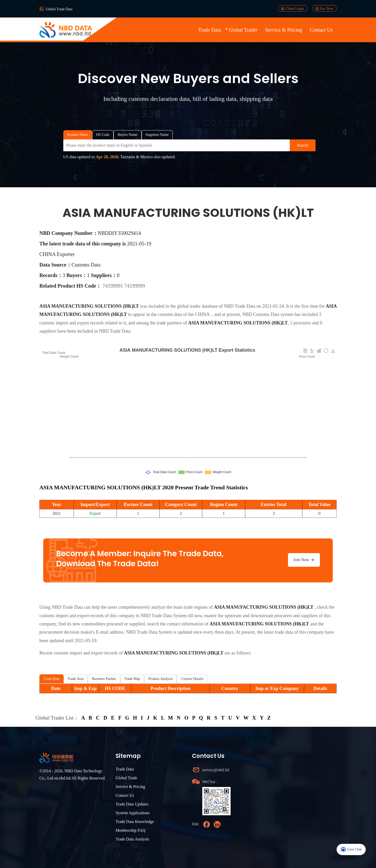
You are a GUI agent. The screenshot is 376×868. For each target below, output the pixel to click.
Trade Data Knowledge (135, 822)
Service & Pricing (283, 30)
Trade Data (210, 30)
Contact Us (321, 30)
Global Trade (126, 778)
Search (303, 145)
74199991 (113, 286)
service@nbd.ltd (216, 770)
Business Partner (104, 679)
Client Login (292, 8)
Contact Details (192, 679)
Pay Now (324, 8)
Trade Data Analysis (132, 839)
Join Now (304, 560)
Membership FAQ (130, 830)
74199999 (135, 286)
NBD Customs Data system (268, 314)
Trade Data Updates (132, 804)
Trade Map (132, 679)
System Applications (133, 813)
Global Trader (243, 30)
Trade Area (76, 679)
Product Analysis (160, 679)
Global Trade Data (59, 9)
